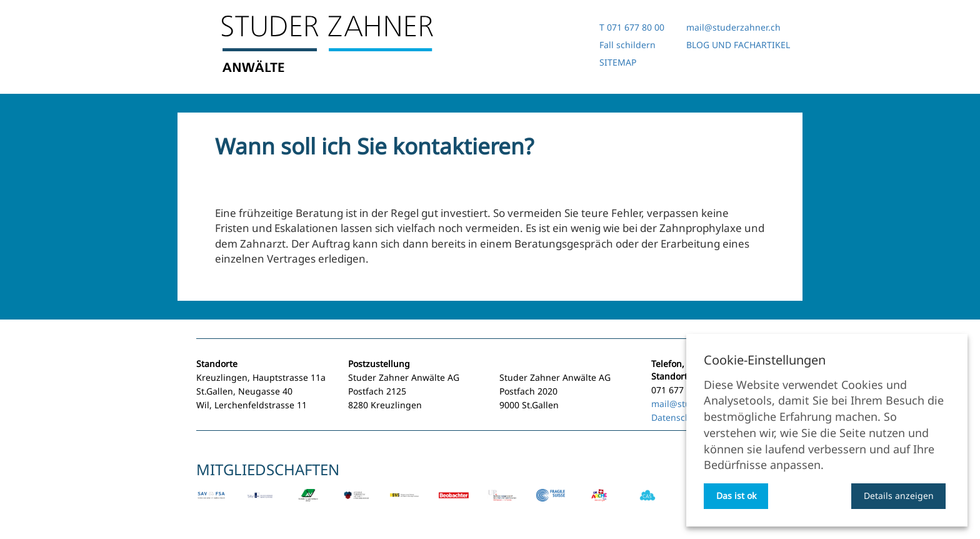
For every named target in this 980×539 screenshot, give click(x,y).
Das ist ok (736, 496)
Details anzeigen (899, 496)
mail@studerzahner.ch (733, 27)
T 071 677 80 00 (632, 27)
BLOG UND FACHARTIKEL (738, 45)
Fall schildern (627, 45)
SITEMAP (618, 62)
